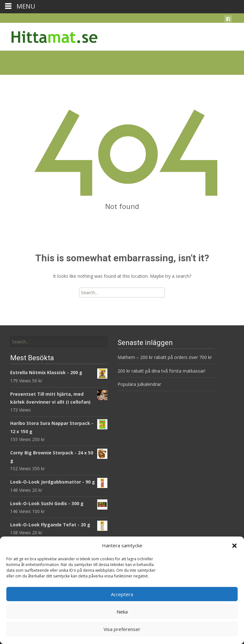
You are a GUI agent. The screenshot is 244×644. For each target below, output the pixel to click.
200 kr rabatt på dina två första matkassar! (161, 371)
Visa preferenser (122, 629)
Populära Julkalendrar (139, 384)
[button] (234, 546)
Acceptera (122, 594)
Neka (122, 612)
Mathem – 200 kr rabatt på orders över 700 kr (165, 357)
